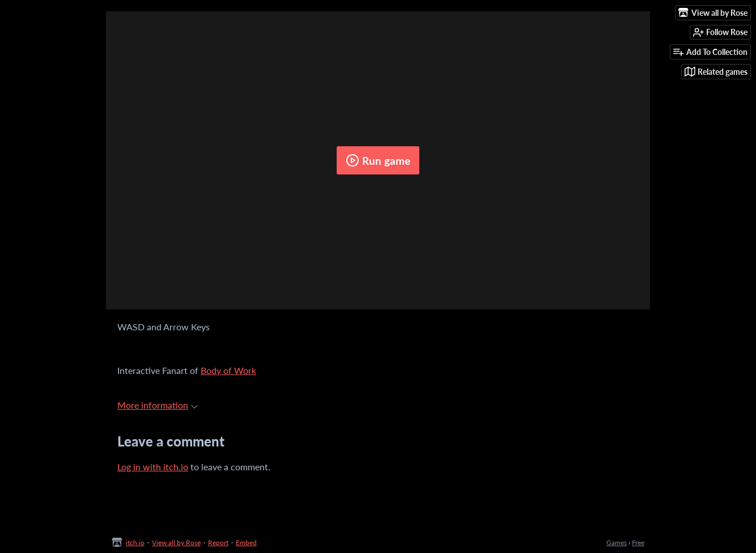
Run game (378, 160)
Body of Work (228, 370)
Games (617, 543)
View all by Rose (176, 543)
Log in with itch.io (153, 467)
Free (638, 543)
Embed (246, 543)
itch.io (135, 543)
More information (158, 405)
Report (218, 543)
